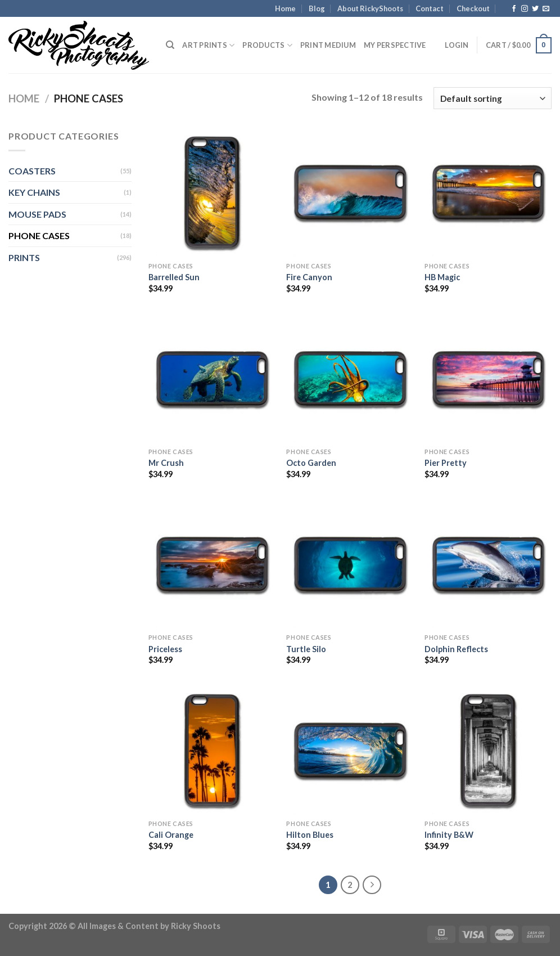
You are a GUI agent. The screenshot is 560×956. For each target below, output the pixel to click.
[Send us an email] (546, 9)
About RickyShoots (370, 8)
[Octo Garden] (350, 379)
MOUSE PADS (37, 214)
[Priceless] (212, 564)
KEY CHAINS (34, 192)
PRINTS (24, 257)
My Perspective (395, 45)
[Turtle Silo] (350, 564)
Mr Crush (166, 463)
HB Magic (442, 277)
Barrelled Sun (174, 277)
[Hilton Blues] (350, 750)
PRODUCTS (267, 45)
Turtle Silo (306, 649)
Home (285, 8)
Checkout (473, 8)
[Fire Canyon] (350, 192)
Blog (317, 8)
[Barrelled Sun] (212, 192)
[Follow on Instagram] (525, 9)
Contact (430, 8)
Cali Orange (171, 835)
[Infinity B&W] (488, 750)
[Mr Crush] (212, 379)
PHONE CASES (39, 235)
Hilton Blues (310, 835)
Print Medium (328, 45)
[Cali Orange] (212, 750)
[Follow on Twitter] (535, 9)
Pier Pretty (446, 463)
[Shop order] (493, 98)
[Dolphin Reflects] (488, 564)
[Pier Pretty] (488, 379)
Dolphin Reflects (456, 649)
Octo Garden (311, 463)
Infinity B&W (449, 835)
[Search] (170, 45)
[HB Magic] (488, 192)
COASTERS (32, 171)
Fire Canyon (309, 277)
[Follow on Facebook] (514, 9)
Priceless (165, 649)
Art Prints (208, 45)
